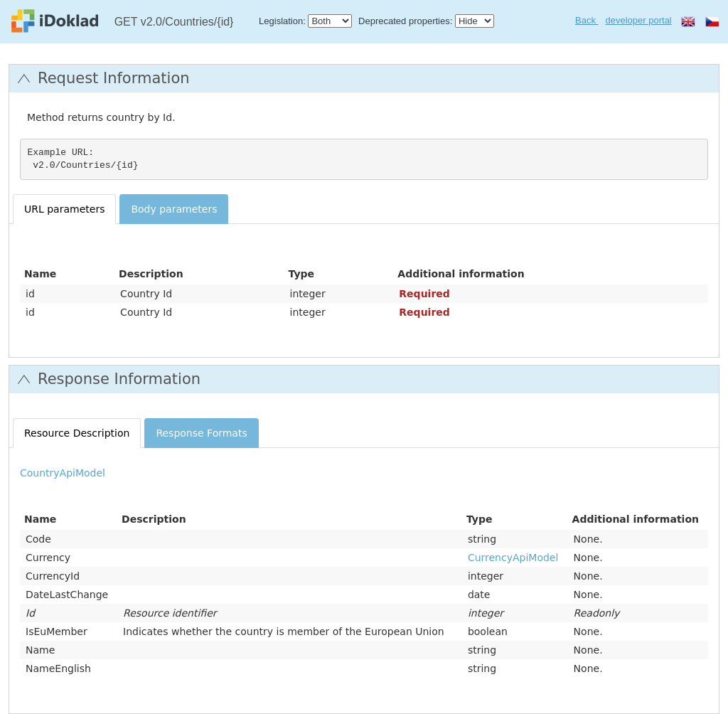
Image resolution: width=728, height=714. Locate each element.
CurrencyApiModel (513, 558)
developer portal (639, 20)
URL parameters (64, 209)
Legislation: (282, 21)
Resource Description (77, 433)
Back (587, 20)
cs (712, 21)
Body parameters (174, 209)
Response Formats (201, 433)
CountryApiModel (63, 473)
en (688, 21)
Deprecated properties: (405, 21)
